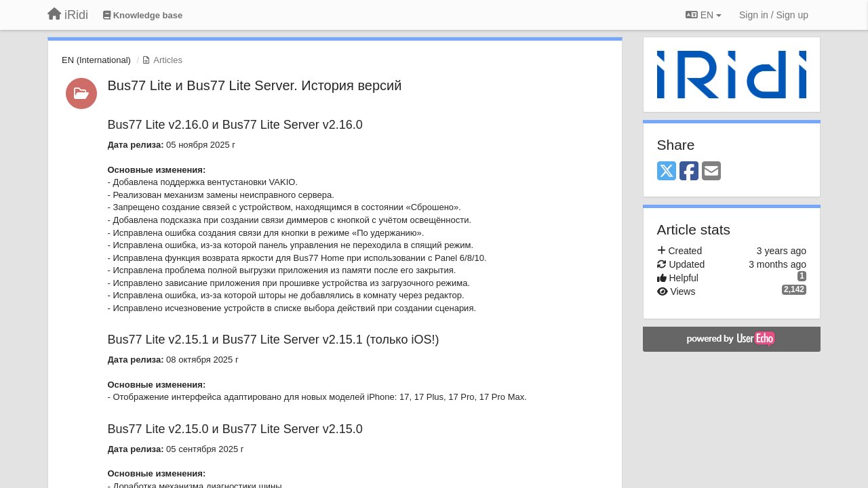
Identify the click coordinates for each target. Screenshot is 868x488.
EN (704, 15)
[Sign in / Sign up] (774, 15)
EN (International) (96, 60)
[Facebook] (689, 172)
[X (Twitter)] (667, 172)
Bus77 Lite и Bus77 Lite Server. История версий (255, 85)
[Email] (711, 172)
